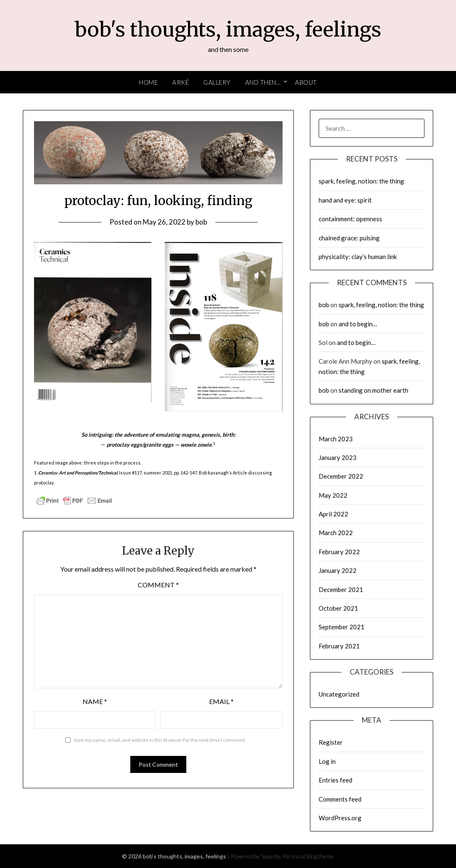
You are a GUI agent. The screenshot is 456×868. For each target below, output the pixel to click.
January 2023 (338, 457)
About (306, 82)
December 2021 (341, 589)
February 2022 (339, 552)
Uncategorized (339, 694)
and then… (263, 82)
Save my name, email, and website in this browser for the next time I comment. (160, 740)
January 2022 (338, 570)
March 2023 (336, 439)
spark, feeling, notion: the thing (361, 181)
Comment (158, 585)
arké (180, 82)
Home (148, 82)
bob (201, 222)
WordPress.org (340, 818)
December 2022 (341, 476)
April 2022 (333, 514)
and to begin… (358, 324)
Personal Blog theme (308, 856)
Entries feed (335, 780)
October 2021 (338, 608)
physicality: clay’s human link (358, 257)
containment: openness (350, 219)
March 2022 (336, 533)
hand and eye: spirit (345, 200)
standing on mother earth (373, 390)
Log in (327, 761)
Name (95, 701)
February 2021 (339, 646)
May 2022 (333, 495)
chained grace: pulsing (349, 238)
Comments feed (340, 799)
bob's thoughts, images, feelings (228, 29)
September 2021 (341, 627)
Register (331, 742)
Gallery (217, 82)
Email (221, 701)
